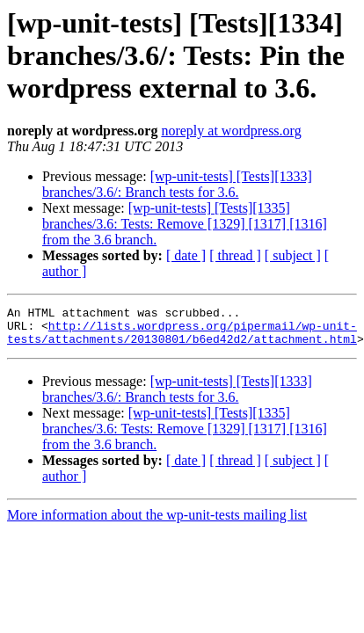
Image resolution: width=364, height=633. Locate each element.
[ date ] (186, 255)
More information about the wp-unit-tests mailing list (157, 523)
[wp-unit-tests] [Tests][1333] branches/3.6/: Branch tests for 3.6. (177, 184)
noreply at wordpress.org (231, 131)
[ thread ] (235, 255)
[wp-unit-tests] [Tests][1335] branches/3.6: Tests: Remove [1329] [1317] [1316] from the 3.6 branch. (185, 224)
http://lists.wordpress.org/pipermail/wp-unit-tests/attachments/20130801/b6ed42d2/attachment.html (182, 338)
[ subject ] (293, 255)
